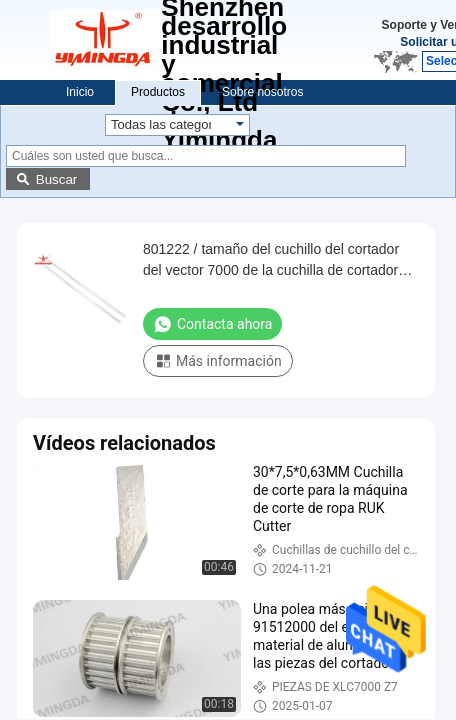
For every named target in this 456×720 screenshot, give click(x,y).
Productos (158, 92)
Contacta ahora (212, 324)
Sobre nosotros (262, 92)
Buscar (56, 179)
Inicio (80, 92)
